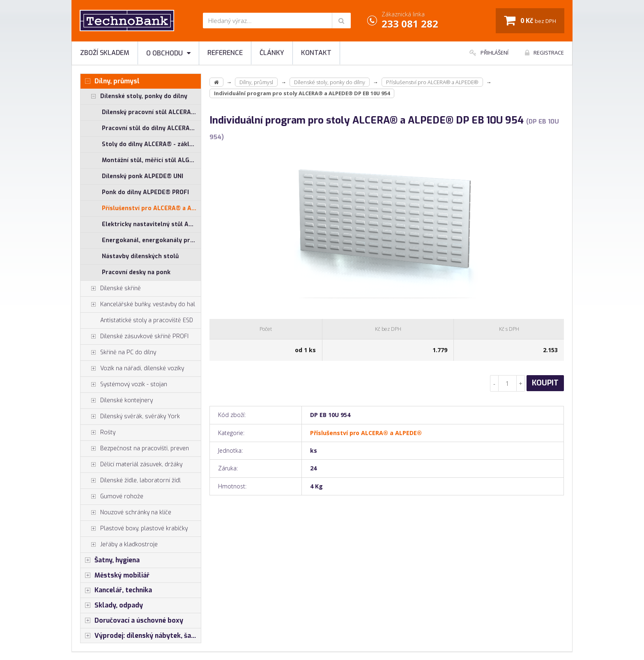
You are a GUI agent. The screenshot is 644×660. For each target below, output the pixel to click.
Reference (225, 53)
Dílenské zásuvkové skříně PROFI (135, 337)
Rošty (98, 433)
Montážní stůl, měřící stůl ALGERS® (151, 160)
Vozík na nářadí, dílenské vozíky (132, 369)
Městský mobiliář (115, 575)
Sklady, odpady (112, 605)
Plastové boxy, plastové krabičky (134, 529)
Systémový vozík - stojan (124, 385)
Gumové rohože (112, 497)
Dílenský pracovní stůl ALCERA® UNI (151, 112)
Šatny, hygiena (110, 560)
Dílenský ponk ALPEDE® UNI (143, 176)
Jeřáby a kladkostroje (119, 545)
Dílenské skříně (111, 289)
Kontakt (316, 53)
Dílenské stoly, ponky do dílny (134, 96)
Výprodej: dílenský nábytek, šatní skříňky (141, 636)
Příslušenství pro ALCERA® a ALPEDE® (151, 208)
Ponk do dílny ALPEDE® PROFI (145, 192)
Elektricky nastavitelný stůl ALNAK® (151, 224)
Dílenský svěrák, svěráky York (130, 417)
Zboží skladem (105, 53)
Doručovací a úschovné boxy (132, 621)
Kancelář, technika (116, 590)
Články (272, 53)
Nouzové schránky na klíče (126, 513)
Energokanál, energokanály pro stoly (151, 240)
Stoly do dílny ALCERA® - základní (151, 144)
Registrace (544, 53)
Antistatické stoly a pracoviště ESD (147, 320)
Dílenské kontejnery (117, 401)
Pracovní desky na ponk (136, 272)
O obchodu (168, 53)
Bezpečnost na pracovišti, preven (135, 449)
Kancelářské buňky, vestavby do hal (138, 305)
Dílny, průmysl (110, 81)
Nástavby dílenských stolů (140, 256)
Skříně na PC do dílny (118, 353)
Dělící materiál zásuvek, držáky (131, 465)
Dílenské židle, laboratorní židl (131, 481)
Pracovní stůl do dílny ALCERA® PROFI (151, 128)
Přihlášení (489, 53)
